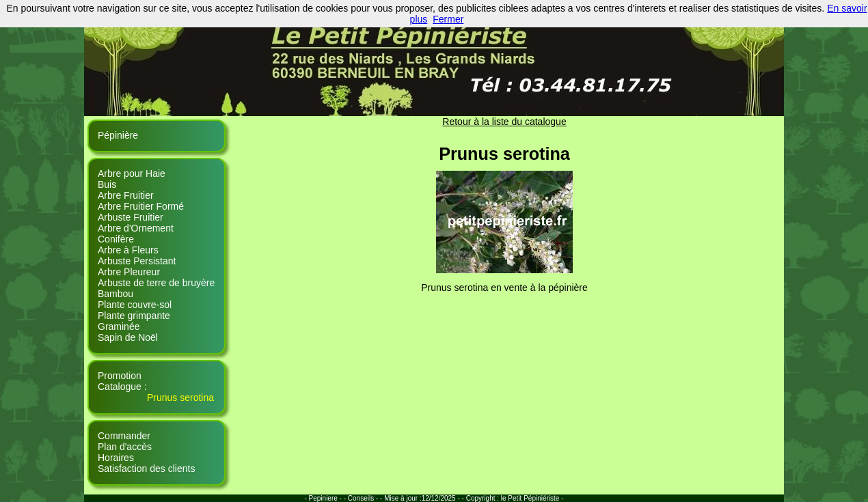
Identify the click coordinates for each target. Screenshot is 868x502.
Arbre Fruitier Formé (141, 206)
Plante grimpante (134, 316)
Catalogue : (122, 387)
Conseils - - (366, 498)
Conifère (116, 239)
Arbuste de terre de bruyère (156, 283)
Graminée (119, 326)
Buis (107, 184)
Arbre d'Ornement (136, 228)
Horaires (116, 458)
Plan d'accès (125, 447)
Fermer (448, 19)
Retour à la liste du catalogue (504, 122)
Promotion (120, 376)
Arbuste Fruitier (131, 217)
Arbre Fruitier (126, 195)
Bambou (116, 294)
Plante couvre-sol (135, 305)
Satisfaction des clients (146, 469)
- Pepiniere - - (326, 498)
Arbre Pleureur (129, 272)
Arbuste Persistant (137, 261)
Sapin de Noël (128, 337)
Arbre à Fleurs (128, 250)
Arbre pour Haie (132, 173)
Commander (124, 436)
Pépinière (118, 135)
